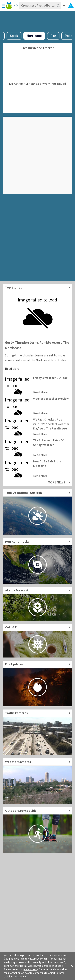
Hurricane (34, 36)
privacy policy (31, 969)
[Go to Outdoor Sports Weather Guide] (37, 830)
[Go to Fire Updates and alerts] (37, 683)
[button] (72, 966)
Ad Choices (21, 977)
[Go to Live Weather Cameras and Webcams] (37, 781)
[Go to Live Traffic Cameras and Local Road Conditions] (37, 732)
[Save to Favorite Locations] (16, 6)
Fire (53, 36)
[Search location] (40, 6)
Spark (14, 36)
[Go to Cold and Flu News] (37, 641)
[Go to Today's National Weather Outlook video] (37, 512)
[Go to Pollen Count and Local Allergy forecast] (37, 604)
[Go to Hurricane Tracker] (37, 561)
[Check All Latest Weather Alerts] (71, 6)
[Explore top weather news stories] (37, 288)
